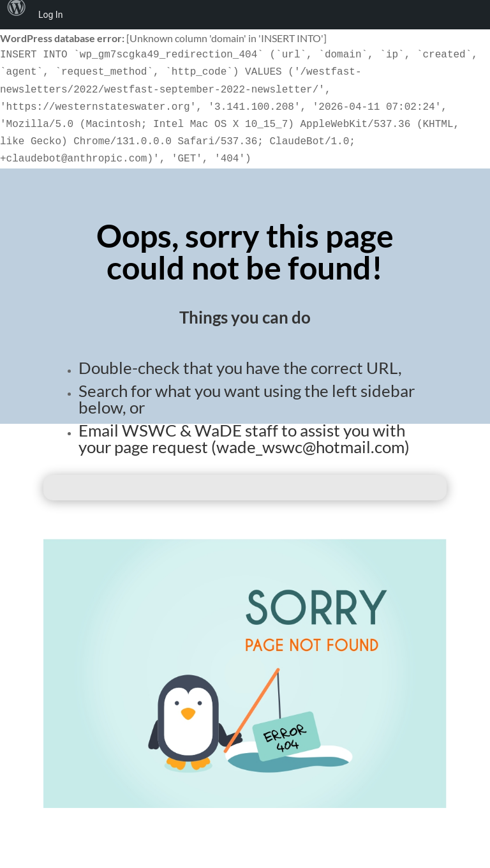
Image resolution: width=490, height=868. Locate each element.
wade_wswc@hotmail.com (310, 447)
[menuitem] (17, 15)
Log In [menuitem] (50, 15)
